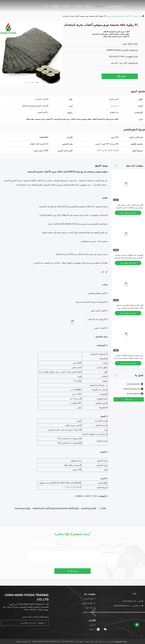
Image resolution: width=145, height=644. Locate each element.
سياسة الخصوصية (121, 641)
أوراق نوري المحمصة (89, 508)
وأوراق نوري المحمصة (22, 508)
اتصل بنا (78, 6)
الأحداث (66, 6)
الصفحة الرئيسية (115, 6)
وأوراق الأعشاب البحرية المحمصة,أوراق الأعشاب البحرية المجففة (56, 508)
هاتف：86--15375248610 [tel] (133, 601)
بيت (141, 16)
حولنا (88, 6)
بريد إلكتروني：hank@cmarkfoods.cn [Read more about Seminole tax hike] (128, 606)
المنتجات (99, 6)
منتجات (135, 16)
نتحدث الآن (120, 76)
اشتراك (42, 623)
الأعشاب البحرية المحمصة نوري (119, 16)
